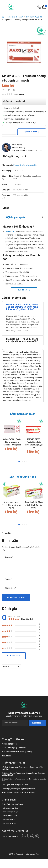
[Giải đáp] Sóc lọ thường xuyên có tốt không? (18, 792)
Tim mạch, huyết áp (34, 17)
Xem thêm (23, 290)
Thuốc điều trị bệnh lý (15, 17)
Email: (5, 748)
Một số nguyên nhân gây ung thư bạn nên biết (19, 789)
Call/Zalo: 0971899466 (10, 837)
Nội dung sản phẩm (16, 217)
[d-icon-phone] (39, 7)
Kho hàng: (6, 752)
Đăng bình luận (14, 597)
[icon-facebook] (4, 90)
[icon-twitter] (9, 90)
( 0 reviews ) (19, 95)
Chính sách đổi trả (8, 820)
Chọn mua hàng (30, 132)
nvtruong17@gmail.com (17, 748)
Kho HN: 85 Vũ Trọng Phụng (21, 752)
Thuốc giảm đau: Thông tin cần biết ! (15, 785)
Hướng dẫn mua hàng (10, 808)
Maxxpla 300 (11, 232)
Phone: (5, 744)
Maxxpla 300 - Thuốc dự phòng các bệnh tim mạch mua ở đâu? (22, 340)
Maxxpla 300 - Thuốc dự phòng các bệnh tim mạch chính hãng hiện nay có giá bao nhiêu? (22, 307)
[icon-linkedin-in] (14, 90)
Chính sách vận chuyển (10, 812)
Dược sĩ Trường (19, 148)
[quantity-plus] (14, 132)
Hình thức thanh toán (10, 816)
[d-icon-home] (3, 17)
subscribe (38, 723)
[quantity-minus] (4, 132)
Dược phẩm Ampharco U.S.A (25, 165)
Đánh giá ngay (14, 656)
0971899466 (13, 744)
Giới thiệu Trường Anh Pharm (12, 804)
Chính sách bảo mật (9, 823)
